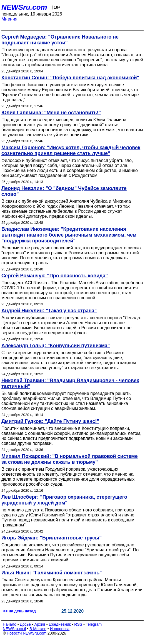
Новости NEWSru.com (27, 633)
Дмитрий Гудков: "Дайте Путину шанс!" (50, 421)
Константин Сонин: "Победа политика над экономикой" (70, 78)
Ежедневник (60, 624)
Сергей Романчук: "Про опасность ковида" (55, 276)
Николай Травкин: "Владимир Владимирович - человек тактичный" (70, 383)
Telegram (94, 624)
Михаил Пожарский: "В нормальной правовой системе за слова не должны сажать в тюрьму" (70, 459)
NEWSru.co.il (14, 629)
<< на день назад (19, 611)
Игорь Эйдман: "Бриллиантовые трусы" (52, 538)
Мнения (9, 19)
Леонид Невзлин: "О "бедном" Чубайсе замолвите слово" (64, 191)
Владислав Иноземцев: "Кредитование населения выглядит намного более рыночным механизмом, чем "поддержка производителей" (69, 235)
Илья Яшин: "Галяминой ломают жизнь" (52, 573)
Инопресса (60, 629)
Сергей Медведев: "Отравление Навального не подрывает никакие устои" (60, 40)
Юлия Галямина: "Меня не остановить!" (51, 113)
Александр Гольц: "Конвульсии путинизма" (56, 346)
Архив (40, 624)
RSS (78, 624)
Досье (25, 624)
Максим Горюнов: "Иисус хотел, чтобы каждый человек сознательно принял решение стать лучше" (71, 150)
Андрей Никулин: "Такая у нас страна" (49, 311)
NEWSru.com (24, 7)
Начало (10, 624)
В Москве (38, 629)
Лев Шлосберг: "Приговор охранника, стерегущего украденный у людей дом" (64, 500)
